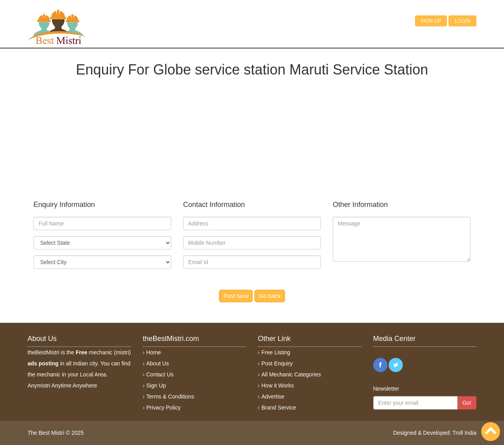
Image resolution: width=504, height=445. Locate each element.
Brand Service (279, 408)
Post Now (236, 296)
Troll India (464, 433)
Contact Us (160, 374)
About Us (158, 363)
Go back (270, 296)
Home (154, 352)
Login (462, 21)
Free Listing (276, 352)
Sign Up (156, 385)
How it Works (278, 385)
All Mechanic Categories (291, 374)
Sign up (431, 21)
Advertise (273, 397)
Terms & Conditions (170, 397)
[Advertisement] (252, 132)
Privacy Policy (164, 408)
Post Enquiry (277, 363)
